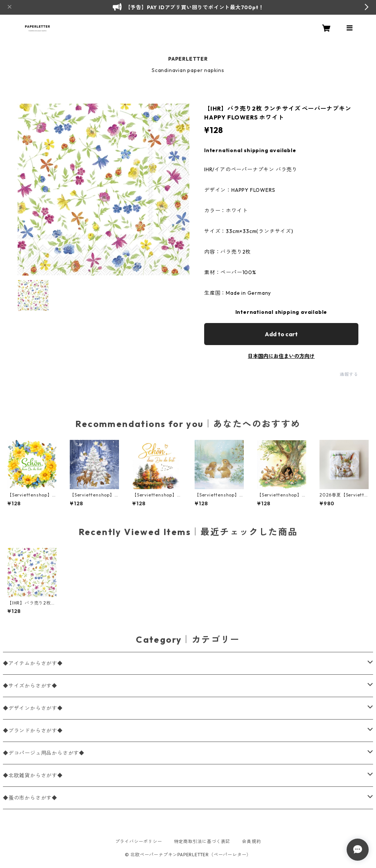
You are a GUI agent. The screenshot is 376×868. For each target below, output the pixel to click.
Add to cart (281, 334)
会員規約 (251, 841)
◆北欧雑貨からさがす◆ (33, 775)
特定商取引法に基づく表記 (202, 841)
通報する (349, 374)
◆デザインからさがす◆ (33, 708)
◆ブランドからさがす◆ (33, 731)
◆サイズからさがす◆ (30, 686)
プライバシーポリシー (139, 841)
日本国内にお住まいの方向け (281, 356)
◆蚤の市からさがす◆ (30, 798)
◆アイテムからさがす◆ (33, 663)
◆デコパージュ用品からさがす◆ (44, 753)
